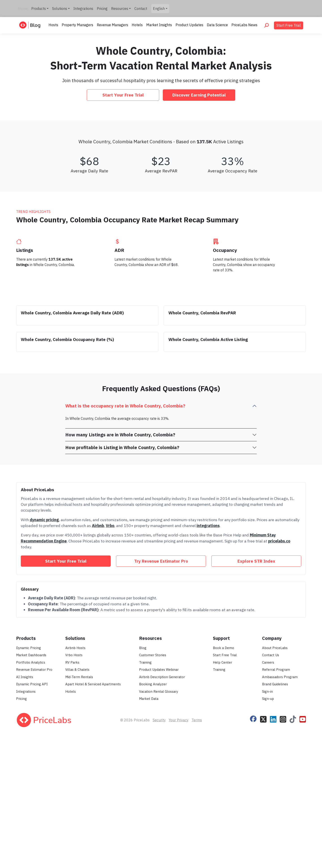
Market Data (149, 832)
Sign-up (268, 832)
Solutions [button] (60, 9)
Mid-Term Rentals (79, 810)
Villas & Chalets (77, 803)
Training (145, 795)
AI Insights (25, 810)
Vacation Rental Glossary (159, 824)
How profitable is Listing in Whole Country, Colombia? (122, 580)
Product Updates (189, 25)
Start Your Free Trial (123, 95)
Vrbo (110, 659)
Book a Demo (223, 781)
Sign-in (267, 824)
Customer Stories (153, 788)
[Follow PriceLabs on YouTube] (303, 852)
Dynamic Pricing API (32, 817)
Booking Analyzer (153, 817)
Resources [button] (120, 9)
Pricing (102, 9)
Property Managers (77, 25)
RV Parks (72, 795)
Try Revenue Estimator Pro (161, 694)
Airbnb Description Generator (162, 810)
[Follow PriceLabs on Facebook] (253, 851)
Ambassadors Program (280, 810)
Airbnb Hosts (75, 781)
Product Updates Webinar (159, 803)
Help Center (222, 795)
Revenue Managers (112, 25)
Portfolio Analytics (31, 795)
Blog (143, 781)
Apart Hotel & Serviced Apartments (93, 817)
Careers (268, 795)
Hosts (53, 25)
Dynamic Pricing (29, 781)
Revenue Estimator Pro (34, 803)
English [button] (159, 9)
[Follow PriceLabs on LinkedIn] (273, 852)
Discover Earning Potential (199, 95)
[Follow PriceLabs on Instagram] (283, 852)
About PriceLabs (275, 781)
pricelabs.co (279, 674)
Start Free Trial (289, 25)
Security (159, 853)
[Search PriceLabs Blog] (267, 25)
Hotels (137, 25)
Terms (197, 853)
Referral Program (276, 803)
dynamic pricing (44, 653)
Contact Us (271, 788)
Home (23, 9)
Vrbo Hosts (74, 788)
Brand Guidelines (275, 817)
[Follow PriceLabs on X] (263, 852)
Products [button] (39, 9)
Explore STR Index (256, 694)
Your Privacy (179, 853)
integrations (208, 659)
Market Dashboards (31, 788)
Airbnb (98, 659)
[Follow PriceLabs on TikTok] (293, 852)
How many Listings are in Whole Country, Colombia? (120, 568)
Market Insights (159, 25)
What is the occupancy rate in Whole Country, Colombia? (125, 539)
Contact (141, 9)
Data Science (217, 25)
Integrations (83, 9)
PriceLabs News (244, 25)
